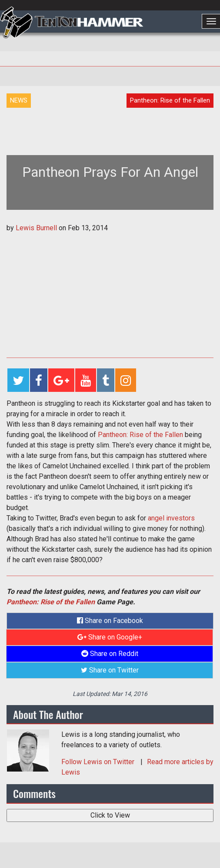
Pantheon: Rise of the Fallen (140, 435)
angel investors (171, 518)
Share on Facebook (110, 621)
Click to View (110, 815)
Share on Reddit (110, 654)
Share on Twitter (110, 670)
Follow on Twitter (99, 762)
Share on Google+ (110, 637)
